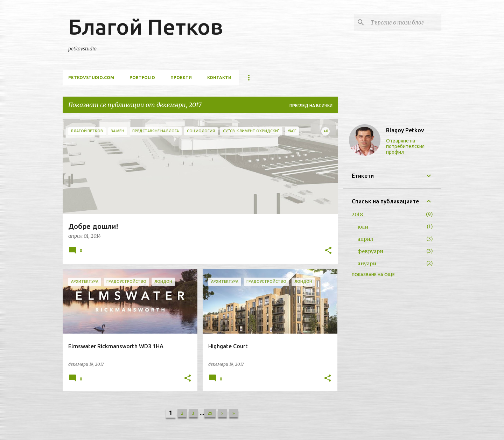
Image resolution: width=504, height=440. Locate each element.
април (365, 239)
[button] (328, 251)
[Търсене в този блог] (405, 22)
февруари (370, 251)
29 (210, 413)
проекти (181, 78)
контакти (219, 78)
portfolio (142, 78)
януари (367, 264)
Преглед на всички (311, 106)
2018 (357, 215)
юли (363, 227)
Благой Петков (146, 27)
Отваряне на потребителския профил (405, 146)
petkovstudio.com (91, 78)
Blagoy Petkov (405, 130)
